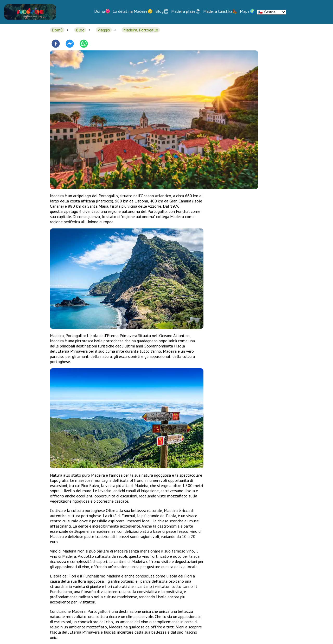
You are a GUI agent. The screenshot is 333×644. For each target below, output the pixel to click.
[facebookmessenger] (70, 44)
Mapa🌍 (247, 11)
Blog (80, 30)
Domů (57, 30)
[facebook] (56, 44)
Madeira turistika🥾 (220, 11)
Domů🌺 (102, 11)
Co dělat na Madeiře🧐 (133, 11)
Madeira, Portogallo (141, 30)
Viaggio (104, 30)
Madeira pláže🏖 (186, 11)
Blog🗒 (162, 11)
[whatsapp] (84, 44)
